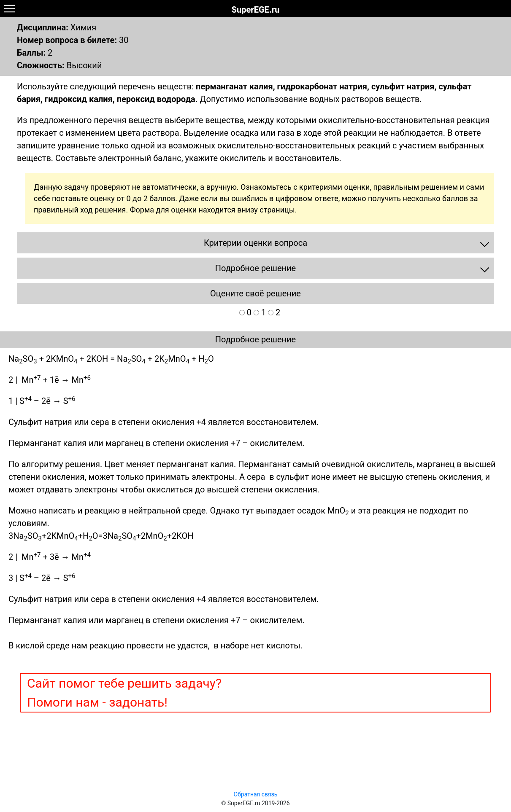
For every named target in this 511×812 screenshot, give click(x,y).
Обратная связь (256, 794)
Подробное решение (255, 339)
